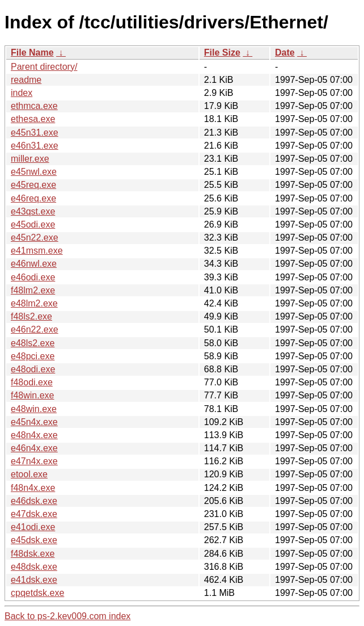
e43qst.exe (33, 211)
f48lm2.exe (33, 290)
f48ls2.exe (31, 316)
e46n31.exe (35, 146)
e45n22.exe (35, 238)
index (22, 93)
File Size (222, 52)
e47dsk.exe (34, 514)
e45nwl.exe (34, 172)
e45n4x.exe (34, 422)
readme (26, 80)
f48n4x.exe (33, 488)
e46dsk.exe (34, 501)
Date (285, 52)
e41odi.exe (33, 527)
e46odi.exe (33, 277)
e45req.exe (33, 185)
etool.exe (29, 474)
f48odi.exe (32, 382)
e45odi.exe (33, 224)
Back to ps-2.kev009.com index (67, 616)
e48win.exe (34, 409)
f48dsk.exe (33, 554)
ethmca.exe (34, 106)
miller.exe (30, 159)
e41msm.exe (37, 251)
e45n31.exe (35, 133)
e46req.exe (33, 198)
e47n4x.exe (34, 461)
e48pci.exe (33, 356)
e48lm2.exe (34, 303)
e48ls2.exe (33, 343)
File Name (32, 52)
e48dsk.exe (34, 567)
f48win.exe (33, 395)
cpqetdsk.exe (37, 593)
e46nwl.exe (34, 264)
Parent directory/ (44, 67)
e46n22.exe (35, 329)
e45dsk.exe (34, 540)
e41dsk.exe (34, 580)
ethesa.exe (33, 119)
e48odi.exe (33, 369)
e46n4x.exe (34, 448)
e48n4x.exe (34, 435)
